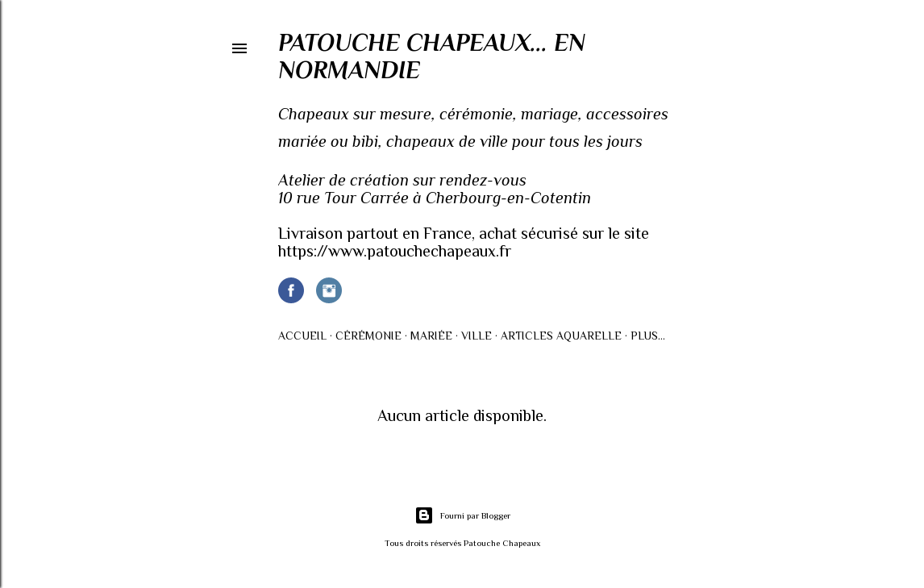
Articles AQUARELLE (561, 336)
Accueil (302, 336)
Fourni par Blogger (462, 515)
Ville (477, 336)
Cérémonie (368, 336)
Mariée (431, 336)
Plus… (648, 336)
